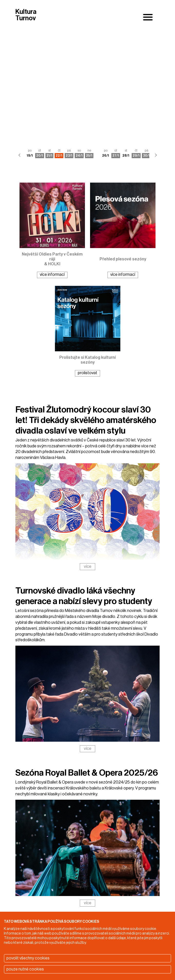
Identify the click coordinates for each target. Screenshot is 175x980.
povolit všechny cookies (28, 958)
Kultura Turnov (26, 15)
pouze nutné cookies (25, 969)
